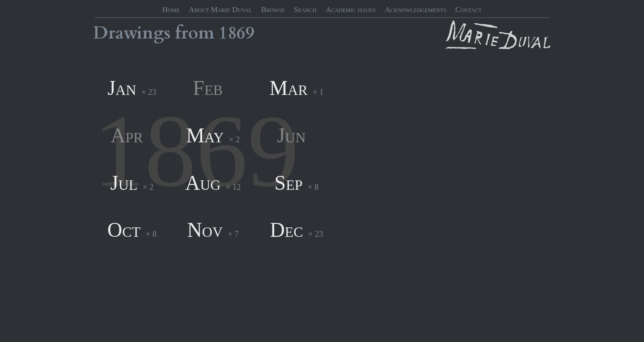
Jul (124, 183)
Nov (205, 230)
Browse (273, 10)
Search (305, 10)
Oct (124, 230)
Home (171, 10)
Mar (288, 88)
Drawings (132, 33)
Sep (289, 183)
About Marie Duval (220, 10)
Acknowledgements (415, 10)
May (205, 135)
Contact (468, 10)
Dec (286, 230)
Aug (203, 183)
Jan (122, 88)
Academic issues (351, 10)
